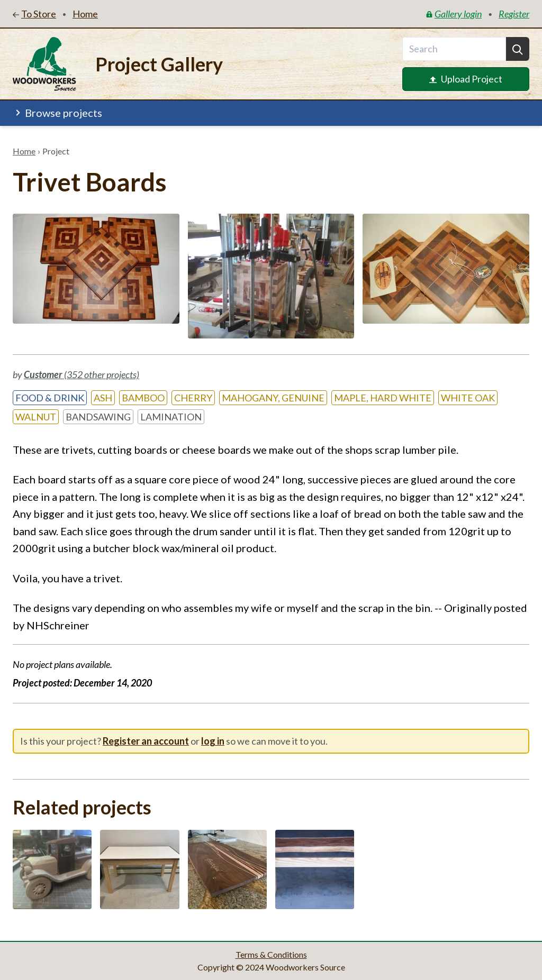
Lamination (171, 417)
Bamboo (143, 398)
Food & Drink (50, 398)
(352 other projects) (82, 374)
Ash (103, 398)
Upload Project (466, 79)
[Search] (518, 49)
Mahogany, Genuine (273, 398)
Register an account (146, 741)
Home (24, 151)
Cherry (193, 398)
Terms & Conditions (271, 954)
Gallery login (454, 14)
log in (213, 741)
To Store (34, 14)
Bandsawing (98, 417)
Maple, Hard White (383, 398)
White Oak (468, 398)
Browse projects (58, 113)
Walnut (36, 417)
